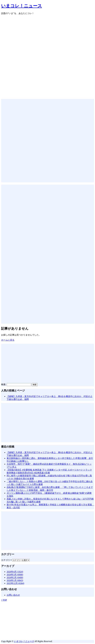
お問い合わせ (13, 595)
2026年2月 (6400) (15, 577)
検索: (4, 384)
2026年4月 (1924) (15, 572)
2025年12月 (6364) (15, 583)
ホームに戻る (8, 340)
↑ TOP (4, 600)
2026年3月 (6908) (15, 575)
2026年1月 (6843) (15, 580)
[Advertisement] (48, 36)
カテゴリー (7, 560)
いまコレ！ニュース (22, 6)
